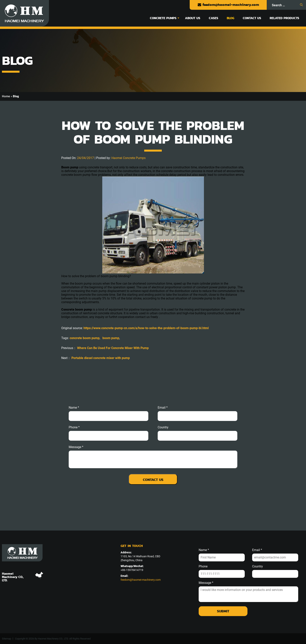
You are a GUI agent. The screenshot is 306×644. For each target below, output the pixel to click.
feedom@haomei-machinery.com (228, 5)
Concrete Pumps (163, 18)
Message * (206, 583)
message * (76, 447)
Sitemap (7, 639)
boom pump (111, 338)
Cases (213, 18)
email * (163, 408)
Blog (230, 18)
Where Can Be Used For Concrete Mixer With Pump (113, 348)
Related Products (284, 18)
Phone (203, 566)
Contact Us (252, 18)
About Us (193, 18)
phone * (74, 427)
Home (6, 96)
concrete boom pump (85, 338)
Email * (257, 550)
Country (163, 427)
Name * (74, 408)
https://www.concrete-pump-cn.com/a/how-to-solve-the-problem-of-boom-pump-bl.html (146, 328)
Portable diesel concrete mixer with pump (101, 358)
